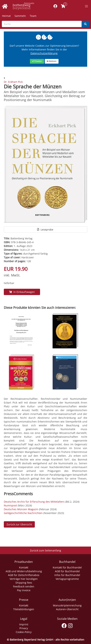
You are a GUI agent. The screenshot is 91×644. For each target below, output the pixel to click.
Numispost (10, 505)
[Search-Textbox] (42, 24)
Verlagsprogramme (67, 579)
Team (33, 16)
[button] (86, 6)
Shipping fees (24, 583)
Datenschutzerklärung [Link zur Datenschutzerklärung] (44, 53)
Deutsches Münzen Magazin (21, 509)
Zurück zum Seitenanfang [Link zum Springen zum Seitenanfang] (45, 550)
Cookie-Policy (24, 632)
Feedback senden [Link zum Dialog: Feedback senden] (24, 586)
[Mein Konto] (55, 6)
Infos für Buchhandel (67, 575)
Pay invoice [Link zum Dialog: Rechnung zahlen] (24, 590)
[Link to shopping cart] (63, 6)
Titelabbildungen (24, 609)
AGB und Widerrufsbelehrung (24, 571)
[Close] (37, 61)
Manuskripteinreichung (67, 605)
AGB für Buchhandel (67, 571)
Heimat (6, 16)
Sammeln (20, 16)
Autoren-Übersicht (67, 609)
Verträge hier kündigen (24, 579)
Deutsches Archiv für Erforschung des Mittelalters (34, 502)
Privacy (24, 628)
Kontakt (24, 567)
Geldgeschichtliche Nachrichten (23, 513)
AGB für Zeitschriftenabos (24, 575)
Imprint (24, 624)
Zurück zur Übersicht (19, 524)
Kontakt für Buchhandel (67, 567)
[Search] (85, 24)
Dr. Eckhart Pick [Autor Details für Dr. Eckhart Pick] (13, 82)
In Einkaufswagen (22, 292)
